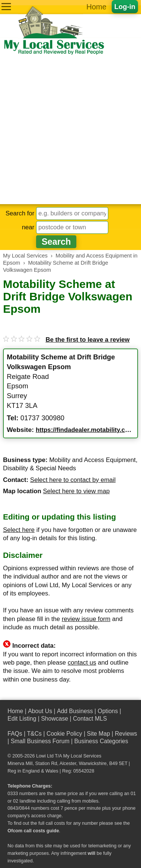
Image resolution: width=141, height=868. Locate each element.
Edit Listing (22, 719)
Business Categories (101, 741)
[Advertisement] (70, 130)
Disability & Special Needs (39, 468)
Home (96, 7)
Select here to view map (76, 491)
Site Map (99, 734)
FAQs (15, 734)
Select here (19, 530)
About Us (40, 711)
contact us (82, 663)
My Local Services (82, 756)
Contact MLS (90, 719)
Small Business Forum (40, 741)
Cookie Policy (64, 734)
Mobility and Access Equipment (92, 460)
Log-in (125, 7)
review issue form (86, 619)
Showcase (55, 719)
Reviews (126, 734)
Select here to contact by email (73, 480)
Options (108, 711)
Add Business (75, 711)
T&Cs (34, 734)
